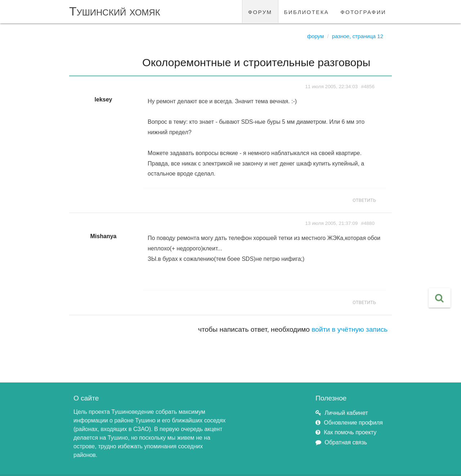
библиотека (307, 11)
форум (260, 11)
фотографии (363, 11)
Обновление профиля (353, 423)
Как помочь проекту (350, 432)
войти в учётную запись (350, 329)
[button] (440, 298)
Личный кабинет (346, 413)
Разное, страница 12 (358, 36)
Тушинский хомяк (115, 11)
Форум (316, 36)
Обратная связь (346, 442)
